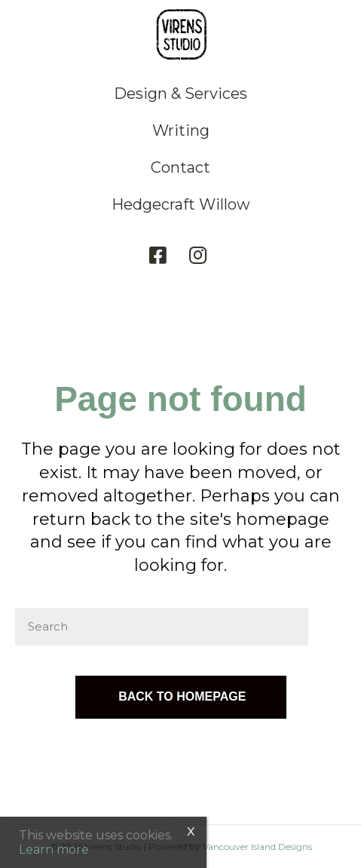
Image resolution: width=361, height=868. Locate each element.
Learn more (54, 850)
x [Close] (191, 830)
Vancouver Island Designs (257, 847)
